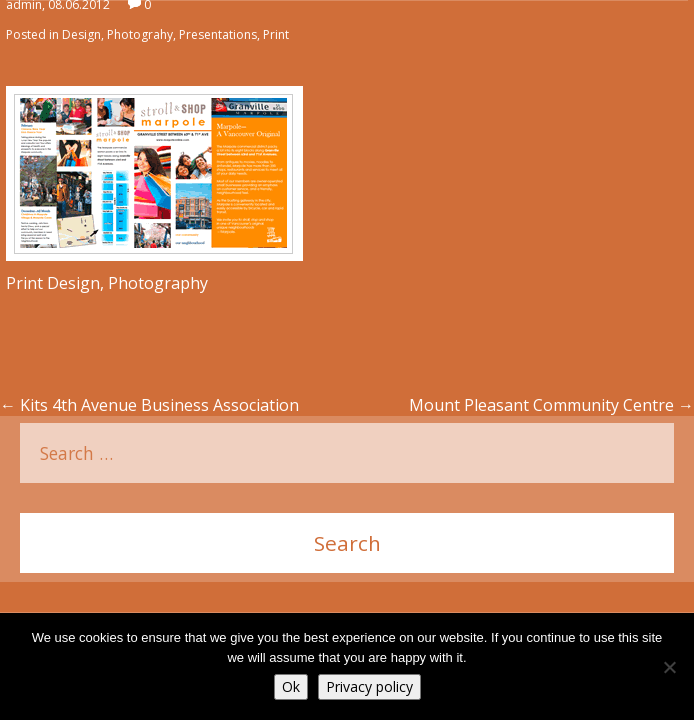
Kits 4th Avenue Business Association (149, 405)
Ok (291, 686)
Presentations (218, 34)
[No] (669, 667)
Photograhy (140, 34)
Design (81, 34)
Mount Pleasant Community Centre (551, 405)
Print (276, 34)
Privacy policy (369, 686)
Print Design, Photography (107, 283)
